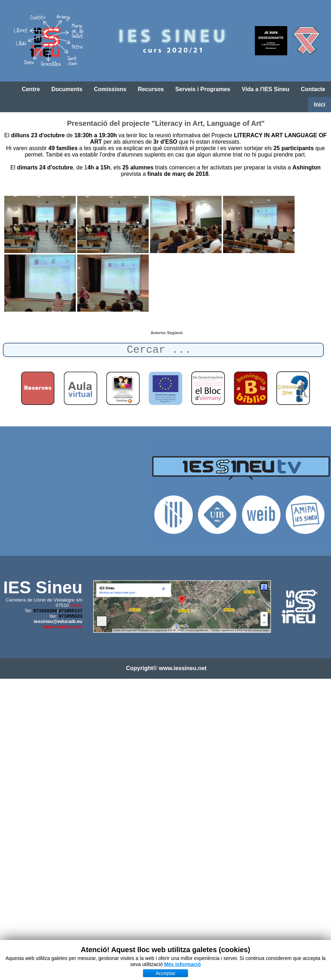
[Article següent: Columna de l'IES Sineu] (175, 333)
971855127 (71, 611)
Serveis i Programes (203, 89)
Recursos (151, 89)
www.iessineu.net (62, 627)
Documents (67, 89)
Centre (31, 89)
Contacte (313, 89)
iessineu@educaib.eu (58, 621)
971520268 (45, 611)
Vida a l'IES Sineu (265, 89)
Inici (320, 105)
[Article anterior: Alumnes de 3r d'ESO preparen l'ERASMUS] (159, 333)
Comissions (110, 89)
